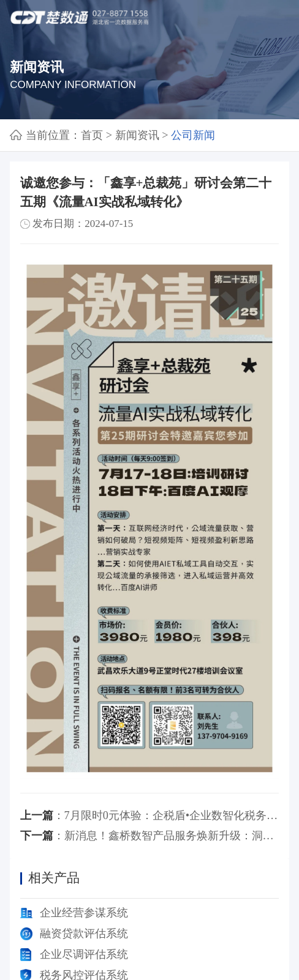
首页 (92, 135)
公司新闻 (193, 135)
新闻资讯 (137, 135)
